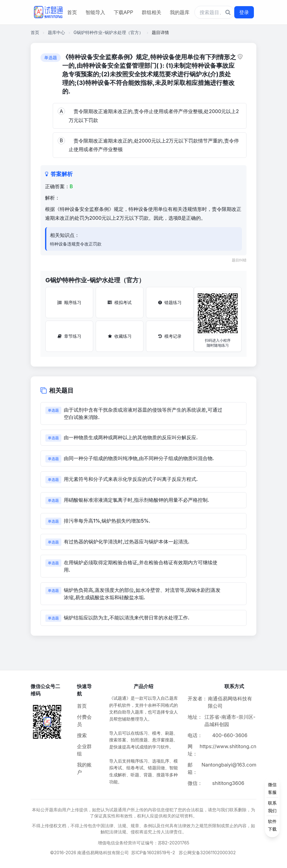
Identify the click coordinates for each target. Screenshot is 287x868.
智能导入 (95, 12)
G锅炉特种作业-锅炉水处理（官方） (108, 32)
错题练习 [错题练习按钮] (170, 302)
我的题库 (180, 12)
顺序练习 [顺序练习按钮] (69, 302)
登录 (244, 12)
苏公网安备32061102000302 (207, 853)
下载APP (123, 12)
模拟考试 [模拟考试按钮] (120, 302)
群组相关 (151, 12)
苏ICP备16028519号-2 (153, 853)
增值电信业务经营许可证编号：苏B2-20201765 (144, 843)
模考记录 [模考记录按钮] (170, 336)
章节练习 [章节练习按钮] (69, 336)
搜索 (82, 735)
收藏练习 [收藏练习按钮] (120, 336)
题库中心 (56, 32)
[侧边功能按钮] (272, 807)
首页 (72, 12)
